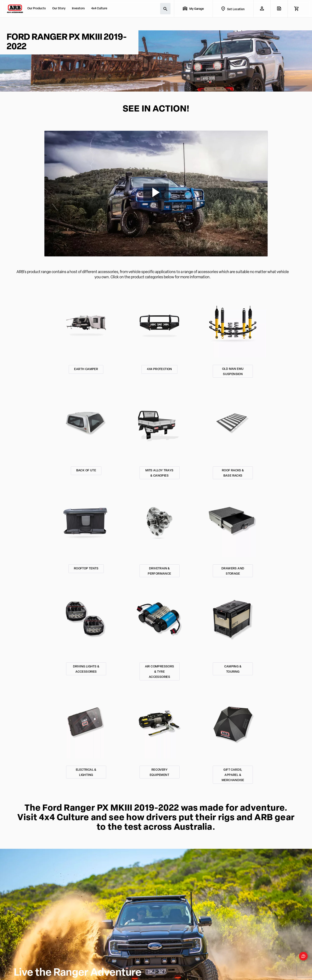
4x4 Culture (99, 9)
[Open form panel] (303, 956)
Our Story (59, 9)
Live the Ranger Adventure (78, 973)
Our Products (37, 9)
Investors (78, 9)
